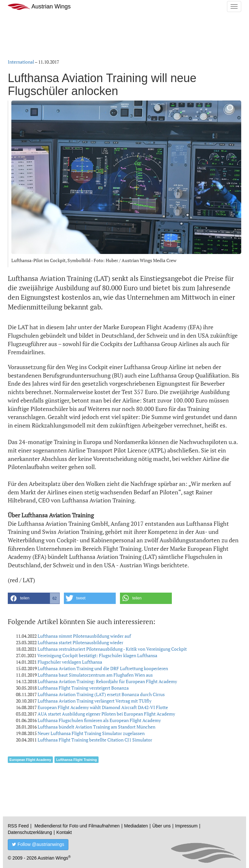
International (21, 62)
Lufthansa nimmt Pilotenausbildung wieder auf (84, 636)
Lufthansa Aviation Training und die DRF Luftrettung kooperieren (103, 668)
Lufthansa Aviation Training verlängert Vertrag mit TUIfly (95, 701)
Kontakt (64, 832)
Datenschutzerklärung (30, 832)
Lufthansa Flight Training (76, 760)
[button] (34, 598)
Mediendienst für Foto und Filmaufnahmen (77, 826)
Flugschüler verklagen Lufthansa (70, 662)
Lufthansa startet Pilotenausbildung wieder (80, 642)
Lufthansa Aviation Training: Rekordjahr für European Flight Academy (107, 681)
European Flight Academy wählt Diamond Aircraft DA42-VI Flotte (103, 707)
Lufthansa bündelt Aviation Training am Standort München (96, 727)
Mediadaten (136, 826)
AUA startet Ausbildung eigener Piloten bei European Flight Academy (106, 714)
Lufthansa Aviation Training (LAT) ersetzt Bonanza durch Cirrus (101, 694)
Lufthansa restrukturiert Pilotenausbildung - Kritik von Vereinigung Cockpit (112, 649)
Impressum (186, 826)
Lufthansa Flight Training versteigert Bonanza (83, 688)
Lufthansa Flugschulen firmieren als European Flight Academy (99, 720)
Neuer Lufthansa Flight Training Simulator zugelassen (91, 733)
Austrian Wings (39, 7)
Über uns (162, 826)
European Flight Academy (30, 760)
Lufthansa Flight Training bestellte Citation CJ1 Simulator (95, 740)
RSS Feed (18, 826)
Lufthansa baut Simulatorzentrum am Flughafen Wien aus (95, 675)
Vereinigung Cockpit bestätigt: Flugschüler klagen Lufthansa (97, 655)
